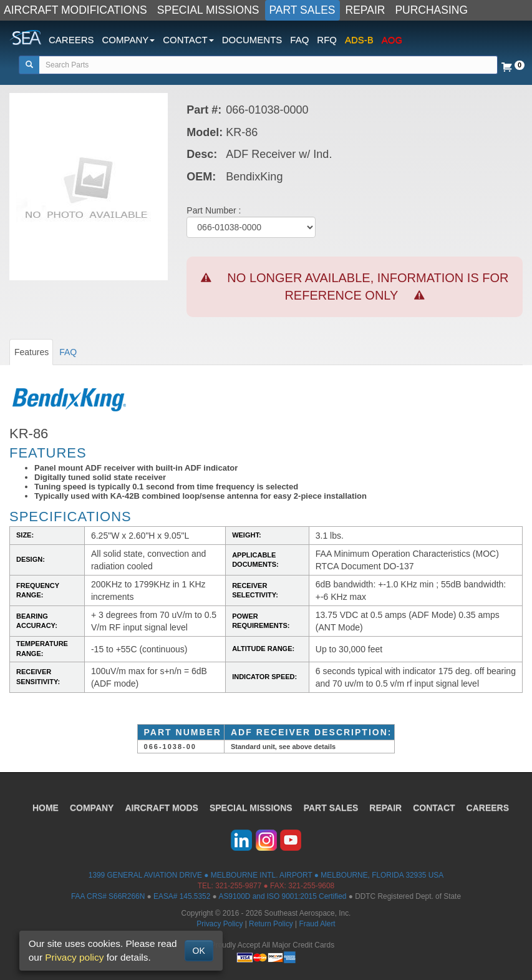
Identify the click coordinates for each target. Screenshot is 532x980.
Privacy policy (74, 957)
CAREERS (71, 40)
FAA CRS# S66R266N (108, 896)
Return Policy (271, 924)
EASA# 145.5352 (182, 896)
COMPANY (92, 808)
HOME (46, 808)
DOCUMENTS (252, 40)
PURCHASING (431, 10)
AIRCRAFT (161, 808)
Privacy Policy (220, 924)
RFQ (327, 40)
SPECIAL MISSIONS (208, 10)
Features (31, 352)
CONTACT (434, 808)
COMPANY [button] (129, 40)
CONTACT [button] (188, 40)
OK (199, 951)
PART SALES (302, 10)
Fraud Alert (317, 924)
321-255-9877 (238, 886)
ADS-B (359, 40)
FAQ (299, 40)
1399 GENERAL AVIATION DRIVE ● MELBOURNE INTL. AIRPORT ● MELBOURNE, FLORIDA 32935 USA (266, 875)
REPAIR (365, 10)
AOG (392, 40)
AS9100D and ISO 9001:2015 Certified (282, 896)
